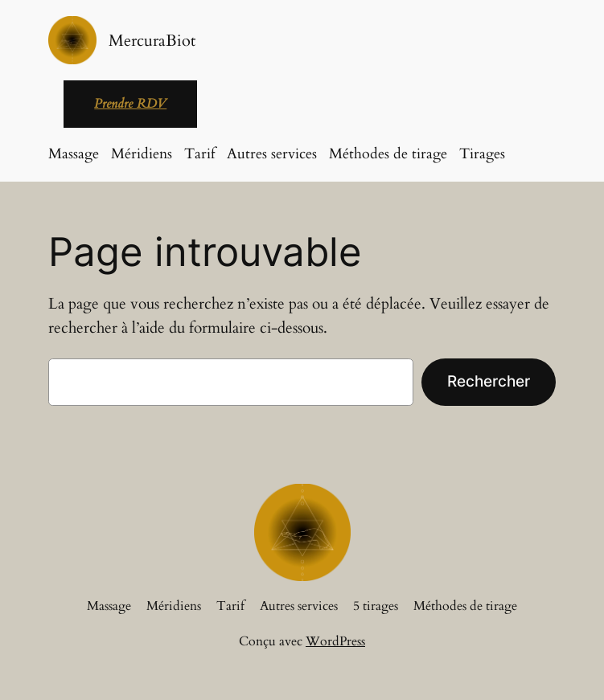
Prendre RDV (130, 104)
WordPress (335, 641)
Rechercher (489, 381)
